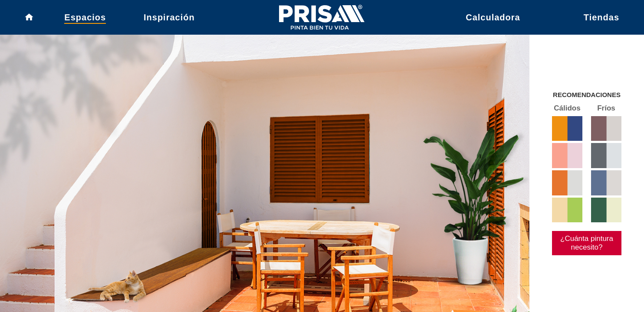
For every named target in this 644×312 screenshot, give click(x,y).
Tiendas (601, 19)
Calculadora (493, 19)
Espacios (85, 19)
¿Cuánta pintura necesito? (583, 266)
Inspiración (169, 19)
